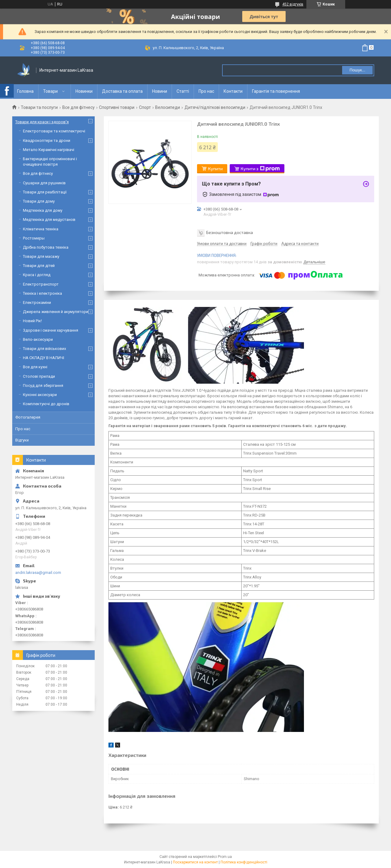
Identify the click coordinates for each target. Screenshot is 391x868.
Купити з (260, 169)
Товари (50, 91)
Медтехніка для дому (43, 210)
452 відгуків (293, 4)
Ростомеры (34, 238)
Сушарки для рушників (44, 183)
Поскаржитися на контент (195, 862)
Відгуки (22, 440)
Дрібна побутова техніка (46, 247)
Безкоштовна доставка (230, 232)
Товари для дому (39, 201)
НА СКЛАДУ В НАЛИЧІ (44, 358)
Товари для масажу (41, 256)
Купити (215, 169)
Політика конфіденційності (244, 862)
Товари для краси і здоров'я (42, 122)
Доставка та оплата (122, 91)
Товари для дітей (39, 266)
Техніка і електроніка (42, 293)
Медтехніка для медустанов (49, 220)
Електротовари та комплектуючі (54, 131)
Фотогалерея (28, 417)
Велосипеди (168, 107)
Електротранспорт (41, 284)
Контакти (233, 91)
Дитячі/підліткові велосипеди (215, 107)
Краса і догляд (37, 275)
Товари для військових (44, 349)
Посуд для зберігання (43, 385)
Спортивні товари (117, 107)
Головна (25, 91)
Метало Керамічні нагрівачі (49, 150)
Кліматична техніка (41, 229)
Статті (183, 91)
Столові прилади (39, 376)
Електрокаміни (37, 303)
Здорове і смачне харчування (51, 330)
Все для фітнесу (79, 107)
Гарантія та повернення (276, 91)
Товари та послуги (39, 107)
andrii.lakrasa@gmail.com (38, 573)
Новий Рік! (32, 321)
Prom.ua (225, 857)
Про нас (206, 91)
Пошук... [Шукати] (357, 70)
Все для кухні (35, 367)
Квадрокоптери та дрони (47, 140)
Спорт (145, 107)
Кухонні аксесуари (40, 395)
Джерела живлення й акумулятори (56, 312)
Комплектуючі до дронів (46, 404)
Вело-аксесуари (38, 339)
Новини (160, 91)
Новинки (84, 91)
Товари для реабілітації (45, 192)
